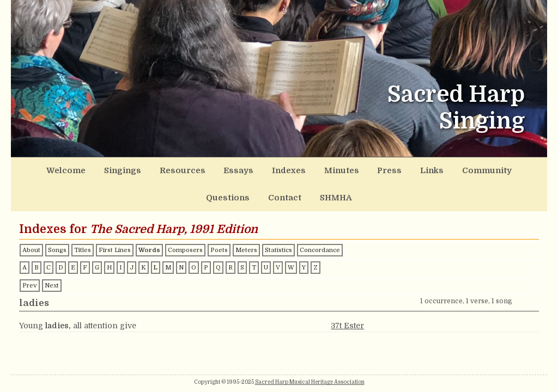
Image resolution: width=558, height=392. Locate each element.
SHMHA (515, 168)
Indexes (222, 168)
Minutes (263, 168)
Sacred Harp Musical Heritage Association (310, 382)
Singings (90, 168)
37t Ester (347, 293)
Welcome (45, 168)
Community (377, 168)
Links (334, 168)
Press (301, 168)
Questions (429, 168)
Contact (474, 168)
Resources (137, 168)
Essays (182, 168)
